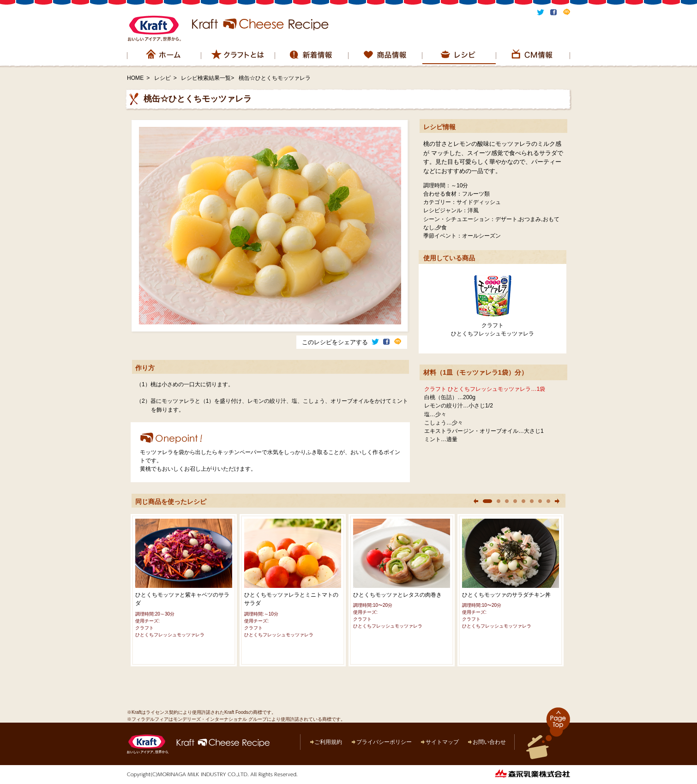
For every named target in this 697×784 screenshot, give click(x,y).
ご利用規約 (328, 742)
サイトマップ (442, 742)
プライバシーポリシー (384, 742)
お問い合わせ (489, 742)
